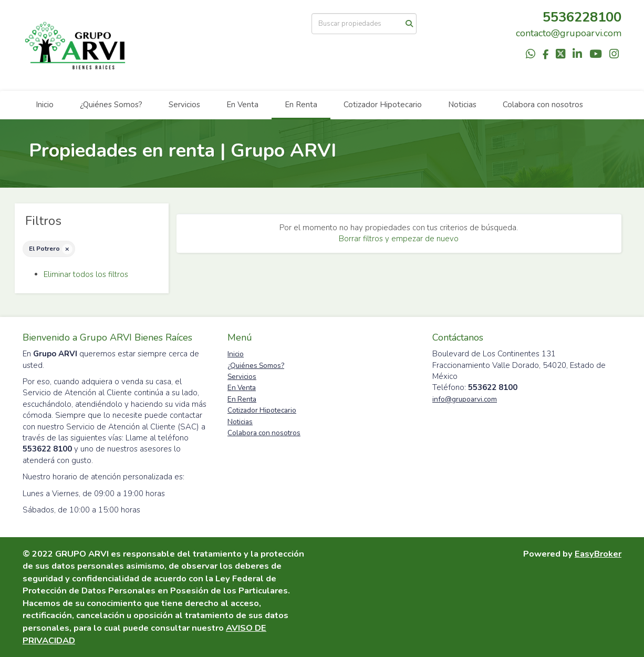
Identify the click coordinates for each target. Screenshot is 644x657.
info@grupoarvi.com (465, 399)
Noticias (462, 105)
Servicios (184, 105)
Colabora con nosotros (543, 105)
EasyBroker (598, 554)
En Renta (301, 105)
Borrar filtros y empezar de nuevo (399, 239)
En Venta (242, 105)
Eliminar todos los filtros (86, 274)
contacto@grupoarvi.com (569, 33)
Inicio (45, 105)
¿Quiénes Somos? (111, 105)
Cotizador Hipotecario (383, 105)
